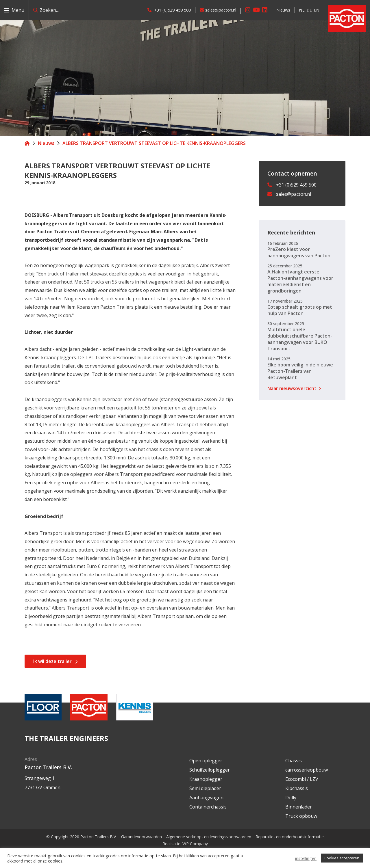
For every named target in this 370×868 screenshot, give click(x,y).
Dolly (291, 798)
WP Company (195, 844)
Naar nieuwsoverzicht (292, 388)
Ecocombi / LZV (302, 779)
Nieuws (283, 10)
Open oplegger (206, 761)
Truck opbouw (301, 816)
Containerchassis (208, 807)
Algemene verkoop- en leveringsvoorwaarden (209, 837)
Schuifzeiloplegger (210, 770)
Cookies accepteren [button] (342, 858)
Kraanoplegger (206, 779)
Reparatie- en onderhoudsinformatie (290, 837)
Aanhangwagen (206, 798)
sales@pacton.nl (218, 10)
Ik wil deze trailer (52, 661)
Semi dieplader (205, 788)
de (309, 10)
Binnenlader (299, 807)
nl (302, 10)
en (317, 10)
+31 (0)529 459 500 (169, 10)
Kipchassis (297, 788)
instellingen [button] (306, 858)
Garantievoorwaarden (141, 837)
